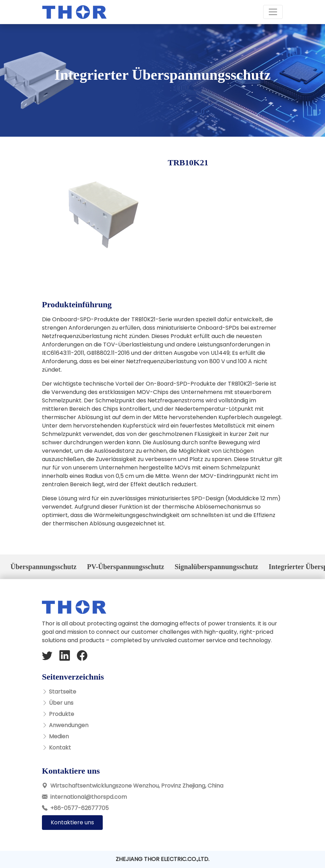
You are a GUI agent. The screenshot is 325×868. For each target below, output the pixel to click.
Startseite (63, 692)
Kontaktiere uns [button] (72, 822)
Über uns (61, 703)
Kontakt (60, 748)
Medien (59, 736)
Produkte (62, 714)
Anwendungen (69, 725)
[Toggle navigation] (273, 12)
